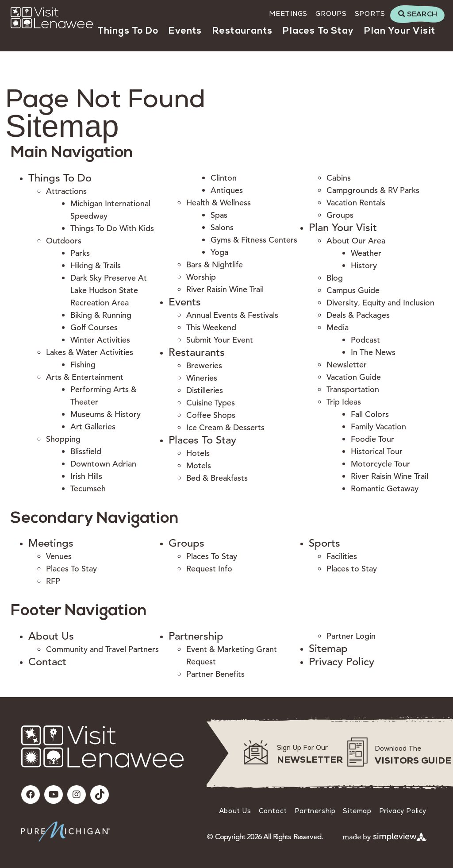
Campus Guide (353, 290)
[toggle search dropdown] (417, 14)
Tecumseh (88, 488)
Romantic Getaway (385, 488)
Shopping (63, 439)
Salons (222, 227)
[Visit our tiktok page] (100, 795)
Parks (80, 253)
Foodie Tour (372, 439)
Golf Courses (94, 327)
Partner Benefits (215, 674)
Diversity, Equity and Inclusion (380, 303)
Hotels (198, 453)
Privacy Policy (342, 662)
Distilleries (205, 390)
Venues (59, 556)
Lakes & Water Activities (90, 352)
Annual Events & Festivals (232, 315)
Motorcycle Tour (380, 464)
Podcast (365, 340)
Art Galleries (93, 426)
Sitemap (328, 648)
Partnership (196, 636)
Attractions (66, 191)
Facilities (342, 556)
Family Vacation (378, 426)
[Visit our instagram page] (77, 795)
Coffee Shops (211, 415)
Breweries (204, 365)
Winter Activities (100, 340)
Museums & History (106, 414)
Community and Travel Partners (102, 649)
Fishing (83, 365)
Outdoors (64, 241)
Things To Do (128, 31)
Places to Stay (352, 569)
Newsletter (347, 365)
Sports (370, 14)
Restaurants (242, 31)
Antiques (227, 190)
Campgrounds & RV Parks (373, 190)
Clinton (224, 178)
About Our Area (356, 241)
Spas (219, 215)
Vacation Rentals (356, 203)
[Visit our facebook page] (31, 795)
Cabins (339, 178)
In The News (373, 352)
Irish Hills (86, 476)
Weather (366, 253)
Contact (47, 662)
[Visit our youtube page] (54, 795)
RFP (53, 581)
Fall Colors (370, 414)
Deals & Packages (358, 315)
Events (185, 31)
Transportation (353, 389)
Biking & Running (101, 315)
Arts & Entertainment (85, 377)
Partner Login (351, 636)
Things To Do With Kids (112, 228)
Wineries (202, 378)
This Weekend (211, 327)
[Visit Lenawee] (52, 18)
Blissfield (86, 451)
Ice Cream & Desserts (225, 427)
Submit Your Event (220, 340)
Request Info (209, 569)
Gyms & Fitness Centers (254, 240)
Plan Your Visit (400, 31)
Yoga (219, 252)
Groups (331, 14)
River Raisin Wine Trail (225, 289)
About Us (51, 636)
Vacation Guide (354, 377)
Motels (199, 465)
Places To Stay (318, 31)
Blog (335, 278)
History (364, 265)
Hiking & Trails (96, 265)
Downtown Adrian (103, 464)
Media (338, 327)
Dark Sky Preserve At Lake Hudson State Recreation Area (109, 290)
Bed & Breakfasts (217, 478)
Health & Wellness (219, 203)
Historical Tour (377, 451)
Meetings (288, 14)
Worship (201, 277)
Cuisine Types (211, 403)
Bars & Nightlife (215, 264)
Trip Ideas (344, 402)
